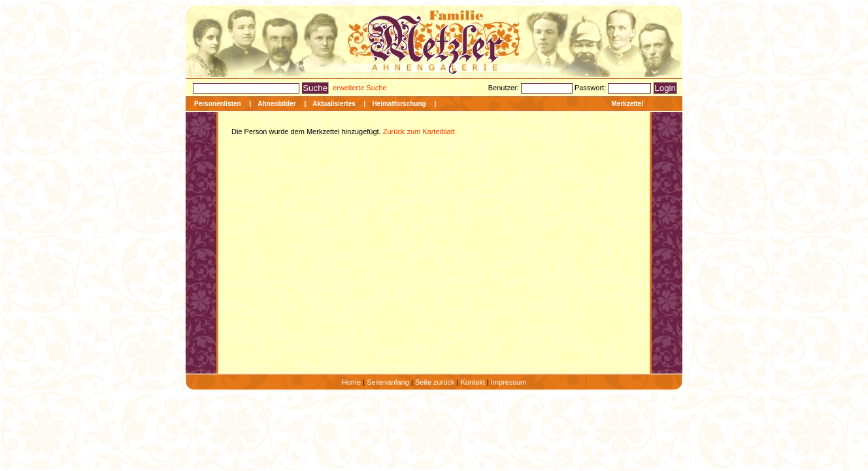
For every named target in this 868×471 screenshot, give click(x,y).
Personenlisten (218, 104)
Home (351, 382)
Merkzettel (627, 104)
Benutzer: (505, 88)
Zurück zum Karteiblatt (418, 131)
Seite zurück (435, 382)
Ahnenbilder (276, 104)
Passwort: (591, 88)
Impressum (509, 382)
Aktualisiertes (334, 104)
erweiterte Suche (360, 88)
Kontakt (472, 382)
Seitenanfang (388, 382)
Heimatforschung (399, 104)
